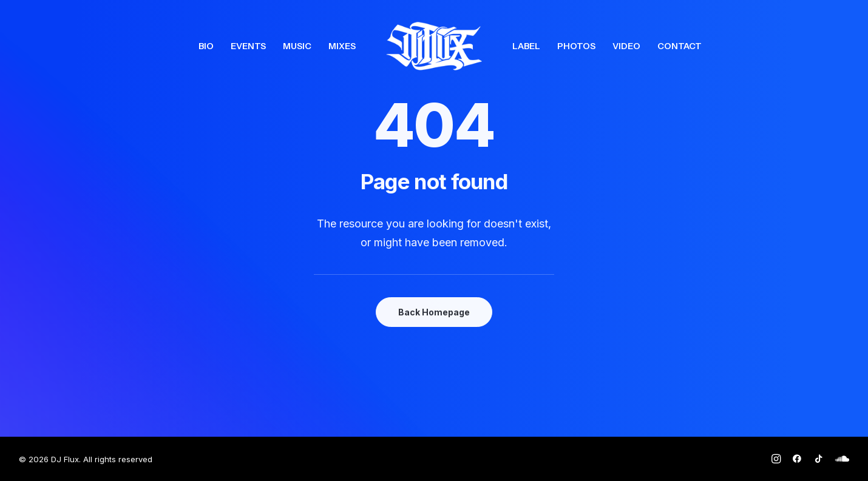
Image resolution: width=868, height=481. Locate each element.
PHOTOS (576, 46)
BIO (206, 46)
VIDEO (626, 46)
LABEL (526, 46)
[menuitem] (206, 46)
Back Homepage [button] (434, 312)
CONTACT (680, 46)
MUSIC (297, 46)
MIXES (342, 46)
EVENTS (248, 46)
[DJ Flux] (434, 46)
